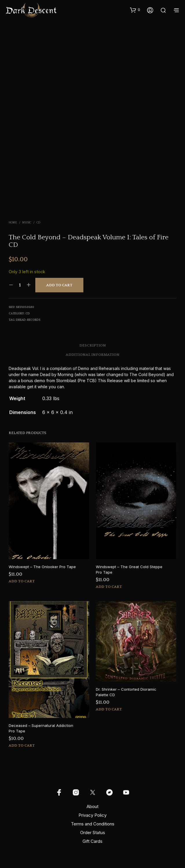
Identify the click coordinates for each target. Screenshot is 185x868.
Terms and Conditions (93, 824)
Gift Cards (92, 841)
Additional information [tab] (93, 355)
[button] (135, 10)
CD (38, 223)
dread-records (28, 320)
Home (13, 223)
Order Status (93, 833)
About (92, 806)
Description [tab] (93, 345)
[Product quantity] (20, 285)
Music (27, 223)
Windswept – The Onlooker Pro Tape (42, 567)
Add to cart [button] (22, 581)
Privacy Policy (92, 815)
